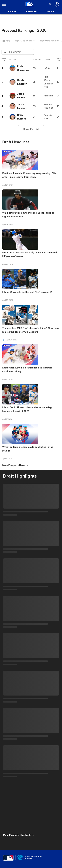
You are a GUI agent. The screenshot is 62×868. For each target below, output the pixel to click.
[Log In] (57, 4)
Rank (4, 60)
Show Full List (31, 129)
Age (59, 60)
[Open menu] (5, 4)
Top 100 (6, 41)
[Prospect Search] (18, 52)
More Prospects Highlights (18, 835)
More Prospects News (15, 465)
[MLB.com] (8, 858)
